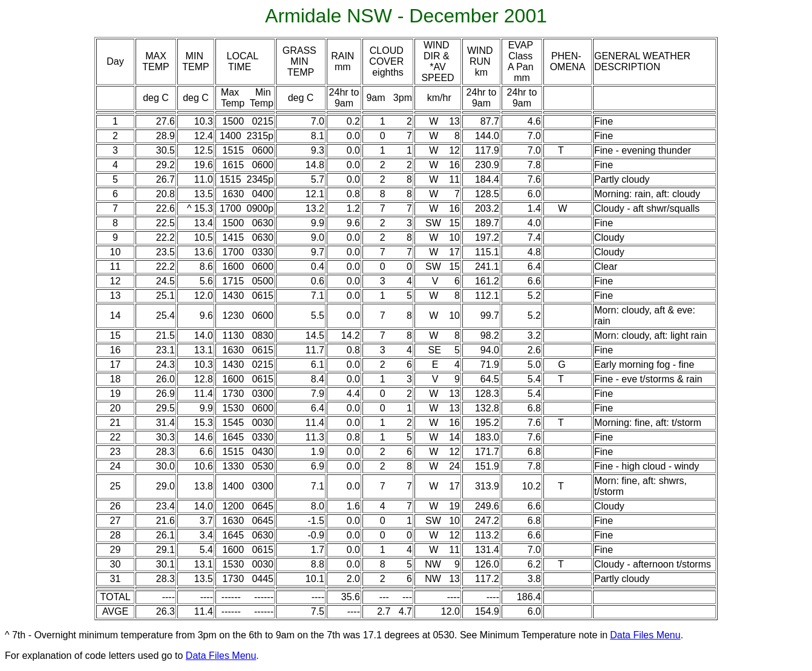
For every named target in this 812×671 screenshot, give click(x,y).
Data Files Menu (645, 635)
